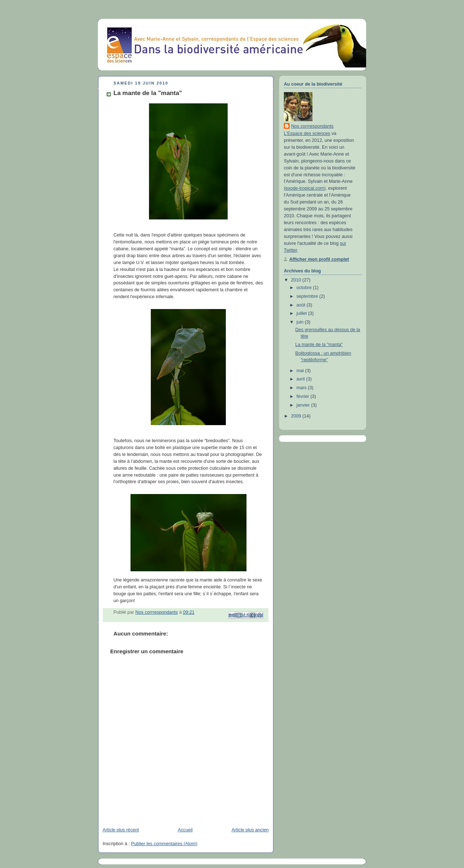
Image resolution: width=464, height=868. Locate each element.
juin (301, 322)
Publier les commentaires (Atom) (164, 844)
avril (301, 379)
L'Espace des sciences (307, 133)
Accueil (185, 830)
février (304, 396)
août (302, 305)
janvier (304, 405)
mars (302, 388)
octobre (305, 288)
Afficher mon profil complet (319, 259)
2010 (297, 280)
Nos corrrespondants (312, 126)
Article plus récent (121, 830)
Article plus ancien (250, 830)
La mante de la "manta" (319, 345)
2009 (297, 416)
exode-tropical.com (305, 188)
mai (301, 371)
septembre (308, 296)
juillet (302, 313)
